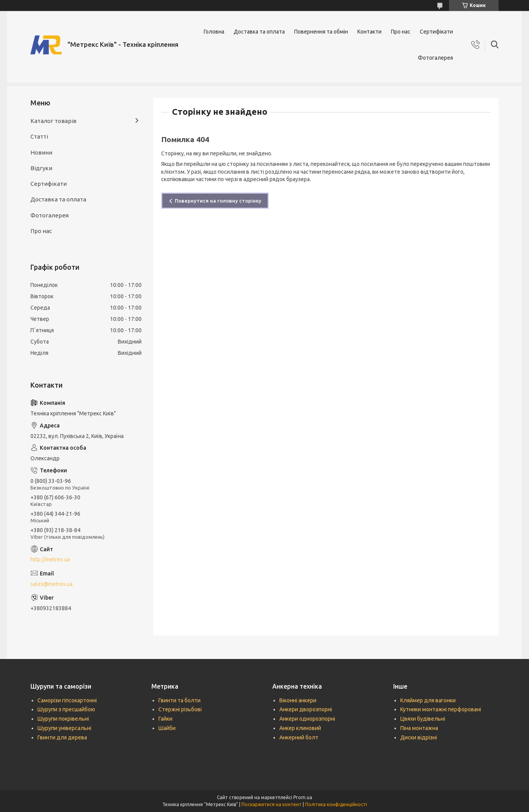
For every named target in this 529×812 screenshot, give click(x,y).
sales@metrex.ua (51, 584)
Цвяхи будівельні (423, 719)
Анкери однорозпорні (307, 719)
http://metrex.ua (50, 559)
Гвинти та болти (179, 700)
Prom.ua (303, 797)
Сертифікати (436, 32)
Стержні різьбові (180, 709)
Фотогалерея (435, 58)
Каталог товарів (53, 121)
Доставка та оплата (259, 32)
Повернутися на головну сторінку (218, 201)
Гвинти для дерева (62, 737)
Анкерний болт (299, 737)
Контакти (369, 32)
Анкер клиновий (300, 728)
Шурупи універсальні (64, 728)
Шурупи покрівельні (63, 719)
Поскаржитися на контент (272, 804)
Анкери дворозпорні (306, 709)
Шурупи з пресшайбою (66, 709)
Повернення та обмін (321, 32)
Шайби (167, 728)
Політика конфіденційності (336, 804)
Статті (39, 136)
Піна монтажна (419, 728)
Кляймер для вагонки (428, 700)
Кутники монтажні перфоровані (441, 709)
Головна (214, 32)
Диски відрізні (419, 737)
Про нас (401, 32)
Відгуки (41, 168)
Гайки (165, 719)
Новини (41, 152)
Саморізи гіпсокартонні (67, 700)
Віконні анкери (298, 700)
